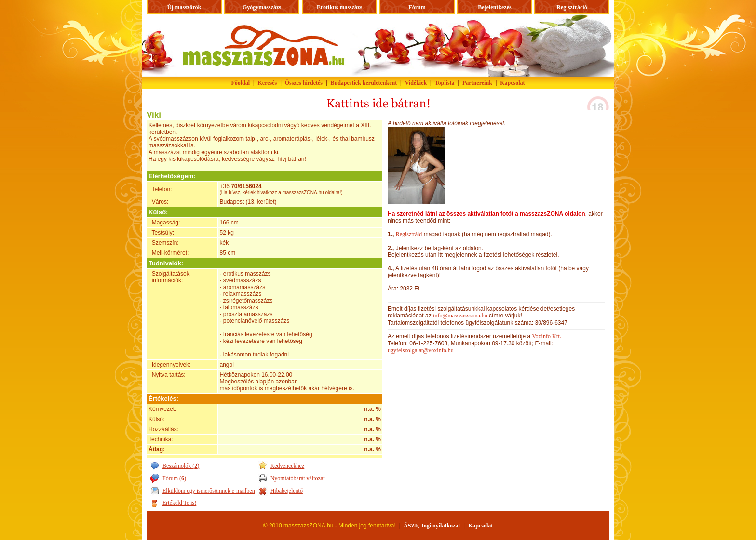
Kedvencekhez (288, 466)
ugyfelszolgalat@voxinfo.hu (421, 350)
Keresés (268, 83)
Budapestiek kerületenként (364, 83)
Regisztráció (572, 7)
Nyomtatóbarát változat (298, 478)
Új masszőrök (184, 7)
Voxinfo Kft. (546, 336)
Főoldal (240, 83)
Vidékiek (416, 83)
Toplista (445, 83)
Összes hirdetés (304, 83)
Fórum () (174, 478)
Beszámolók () (181, 466)
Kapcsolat (512, 83)
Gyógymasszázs (262, 7)
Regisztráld (409, 234)
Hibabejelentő (287, 491)
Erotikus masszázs (339, 7)
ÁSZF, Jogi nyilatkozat (432, 526)
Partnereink (477, 83)
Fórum (417, 7)
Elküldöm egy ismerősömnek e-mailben (209, 491)
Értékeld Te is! (179, 503)
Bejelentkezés (494, 7)
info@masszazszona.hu (460, 316)
